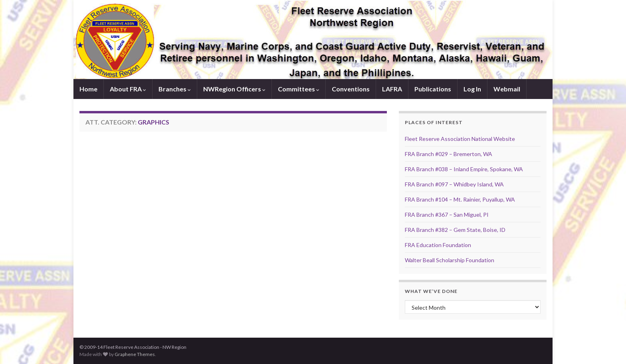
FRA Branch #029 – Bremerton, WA (449, 154)
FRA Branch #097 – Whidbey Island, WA (454, 184)
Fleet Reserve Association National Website (460, 139)
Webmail (507, 89)
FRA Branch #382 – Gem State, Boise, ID (455, 230)
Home (88, 89)
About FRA (128, 89)
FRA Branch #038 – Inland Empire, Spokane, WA (464, 169)
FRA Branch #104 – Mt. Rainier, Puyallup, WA (460, 199)
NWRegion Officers (234, 89)
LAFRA (392, 89)
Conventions (351, 89)
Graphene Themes (135, 354)
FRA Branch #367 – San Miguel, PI (447, 215)
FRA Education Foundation (438, 245)
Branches (175, 89)
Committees (299, 89)
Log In (472, 89)
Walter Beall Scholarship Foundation (450, 260)
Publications (433, 89)
